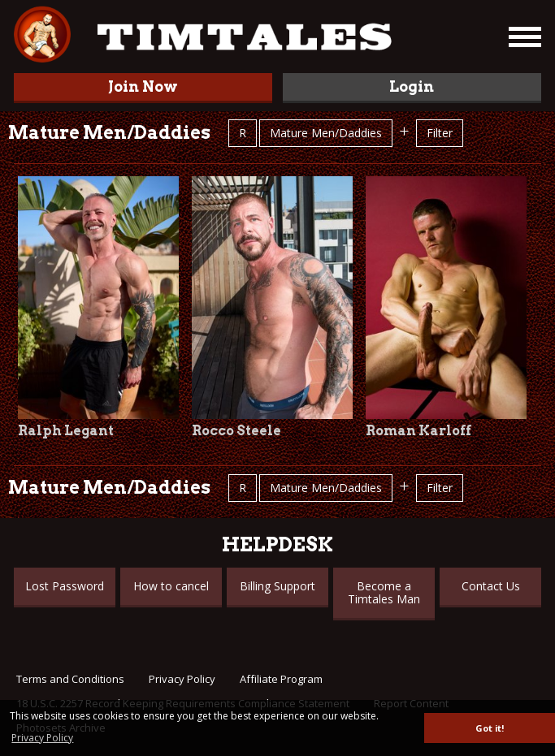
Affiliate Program (281, 679)
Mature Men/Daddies (326, 133)
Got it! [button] (490, 728)
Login (412, 86)
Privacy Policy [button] (42, 738)
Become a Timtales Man (384, 592)
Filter (440, 133)
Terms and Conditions (70, 679)
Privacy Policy (182, 679)
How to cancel (171, 586)
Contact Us (491, 586)
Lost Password (65, 586)
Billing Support (277, 586)
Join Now (143, 86)
